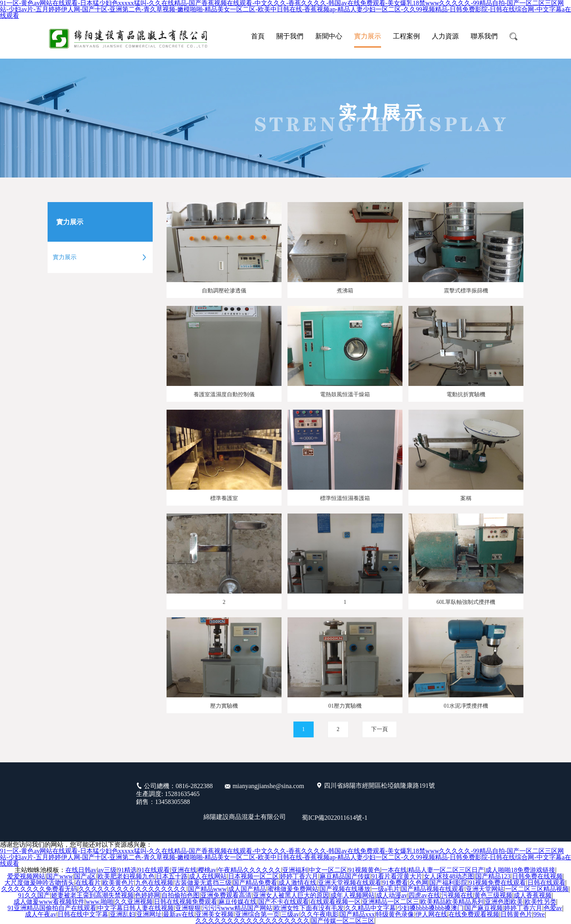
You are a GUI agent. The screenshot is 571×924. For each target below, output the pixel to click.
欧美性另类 (540, 902)
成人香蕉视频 (533, 895)
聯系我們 (484, 36)
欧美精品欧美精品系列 (452, 902)
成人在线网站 (208, 876)
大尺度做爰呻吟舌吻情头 (39, 883)
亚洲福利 (295, 870)
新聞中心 (329, 36)
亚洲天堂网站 (485, 889)
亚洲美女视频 (215, 914)
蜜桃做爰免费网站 (293, 889)
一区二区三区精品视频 (537, 889)
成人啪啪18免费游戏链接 (520, 870)
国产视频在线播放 (345, 889)
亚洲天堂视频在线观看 (350, 883)
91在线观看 (154, 870)
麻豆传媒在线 (238, 902)
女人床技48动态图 (449, 876)
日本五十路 (172, 876)
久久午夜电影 (320, 914)
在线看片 (88, 883)
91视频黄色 (364, 870)
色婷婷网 (148, 895)
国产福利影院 (448, 883)
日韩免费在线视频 (537, 876)
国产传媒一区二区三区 (343, 921)
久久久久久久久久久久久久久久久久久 (132, 889)
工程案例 (406, 36)
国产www (60, 876)
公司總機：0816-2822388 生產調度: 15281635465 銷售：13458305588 (174, 794)
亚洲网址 (149, 914)
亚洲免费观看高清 (226, 895)
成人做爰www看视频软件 (49, 902)
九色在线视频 (154, 883)
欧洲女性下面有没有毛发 (309, 908)
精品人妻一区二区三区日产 (446, 870)
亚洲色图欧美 (504, 902)
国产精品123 (493, 876)
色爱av (553, 908)
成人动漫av (392, 895)
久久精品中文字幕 (370, 908)
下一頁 (383, 730)
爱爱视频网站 (26, 876)
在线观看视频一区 (335, 902)
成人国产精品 (247, 889)
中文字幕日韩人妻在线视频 (136, 908)
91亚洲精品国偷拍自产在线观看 (52, 908)
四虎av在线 (424, 895)
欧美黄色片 (118, 883)
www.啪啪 (100, 902)
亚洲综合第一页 (257, 914)
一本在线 (394, 870)
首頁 (258, 36)
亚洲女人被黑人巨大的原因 (291, 895)
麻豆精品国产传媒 (345, 876)
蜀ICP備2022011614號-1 (335, 818)
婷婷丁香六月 (299, 876)
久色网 (419, 883)
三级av (290, 914)
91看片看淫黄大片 (397, 876)
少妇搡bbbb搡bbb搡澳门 (430, 908)
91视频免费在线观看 (497, 883)
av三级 (107, 870)
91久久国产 (34, 895)
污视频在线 (457, 895)
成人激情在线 (297, 883)
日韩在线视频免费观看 (186, 902)
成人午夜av (41, 914)
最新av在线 (179, 914)
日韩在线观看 (546, 883)
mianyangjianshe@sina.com (268, 786)
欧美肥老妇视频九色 (126, 876)
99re (539, 914)
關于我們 (290, 36)
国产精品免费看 (255, 883)
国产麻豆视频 (484, 908)
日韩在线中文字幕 (83, 914)
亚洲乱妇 (123, 914)
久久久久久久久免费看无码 (39, 889)
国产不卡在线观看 (284, 902)
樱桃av (207, 870)
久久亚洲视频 (134, 902)
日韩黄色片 (516, 914)
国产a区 (85, 876)
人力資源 (445, 36)
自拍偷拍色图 (180, 895)
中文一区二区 (328, 870)
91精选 (127, 870)
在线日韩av (81, 870)
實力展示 (368, 36)
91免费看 (395, 883)
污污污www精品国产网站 (237, 908)
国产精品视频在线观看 (433, 889)
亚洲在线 (184, 870)
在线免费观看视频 (474, 914)
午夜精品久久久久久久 (249, 870)
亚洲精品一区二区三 (391, 902)
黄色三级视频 (493, 895)
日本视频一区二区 (253, 876)
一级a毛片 (386, 889)
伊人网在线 (431, 914)
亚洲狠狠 (188, 908)
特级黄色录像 (395, 914)
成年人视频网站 (353, 895)
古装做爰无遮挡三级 (203, 883)
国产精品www (208, 889)
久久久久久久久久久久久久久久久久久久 (253, 921)
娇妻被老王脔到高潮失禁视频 (92, 895)
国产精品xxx (357, 914)
